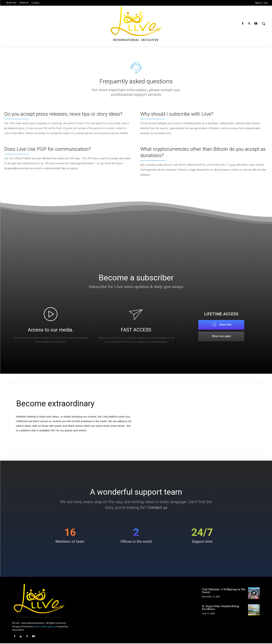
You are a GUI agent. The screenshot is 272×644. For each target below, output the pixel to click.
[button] (263, 24)
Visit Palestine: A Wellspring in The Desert (224, 592)
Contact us (161, 508)
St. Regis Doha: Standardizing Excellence (220, 609)
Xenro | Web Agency (45, 627)
